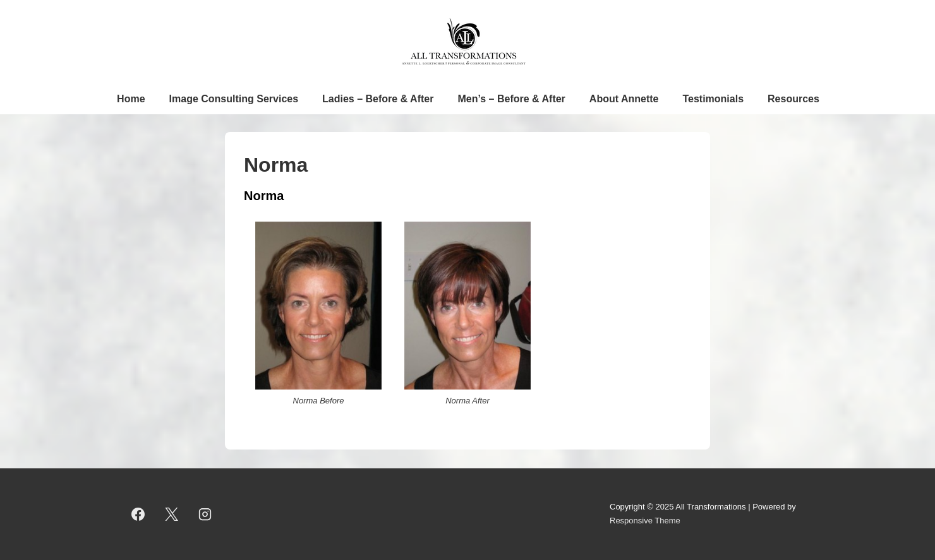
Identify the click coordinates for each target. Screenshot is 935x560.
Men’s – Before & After (511, 99)
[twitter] (172, 514)
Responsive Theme (645, 521)
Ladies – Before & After (378, 99)
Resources (793, 99)
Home (131, 99)
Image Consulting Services (234, 99)
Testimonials (713, 99)
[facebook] (138, 514)
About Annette (624, 99)
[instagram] (205, 514)
